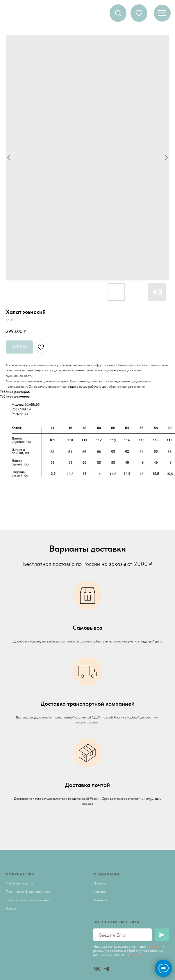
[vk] (97, 969)
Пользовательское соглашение (28, 900)
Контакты (100, 900)
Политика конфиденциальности (28, 891)
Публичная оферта (19, 883)
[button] (118, 13)
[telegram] (107, 969)
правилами (138, 954)
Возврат (12, 908)
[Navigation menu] (162, 13)
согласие (153, 947)
